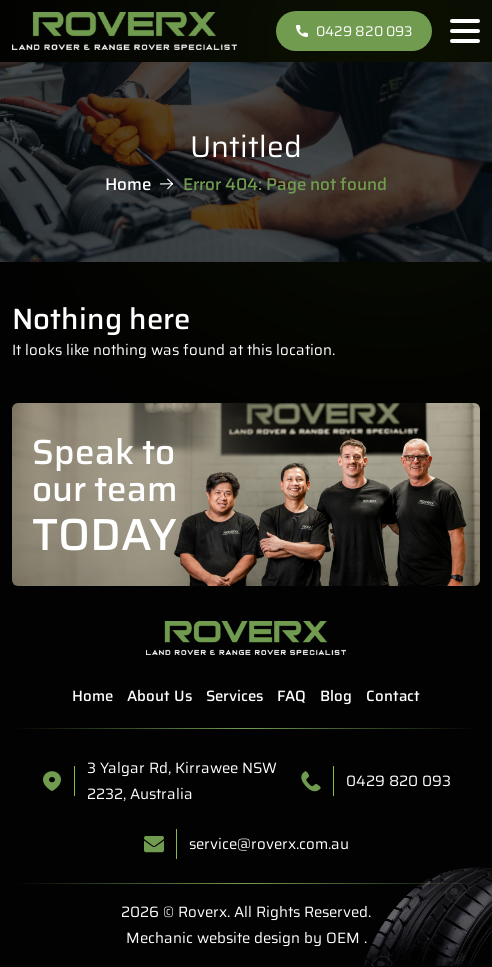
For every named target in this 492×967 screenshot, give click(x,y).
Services (234, 696)
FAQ (291, 696)
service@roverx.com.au (269, 844)
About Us (159, 696)
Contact (393, 696)
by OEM (330, 938)
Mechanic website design (213, 938)
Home (128, 184)
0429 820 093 (354, 31)
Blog (336, 696)
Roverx (202, 912)
